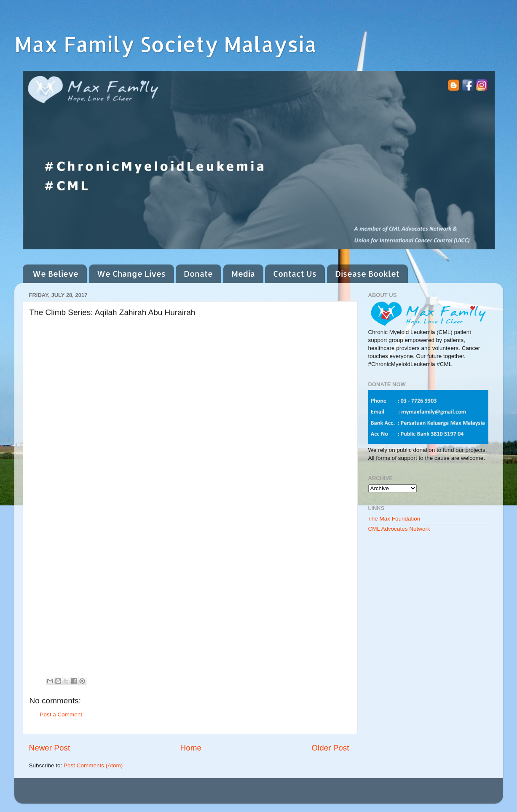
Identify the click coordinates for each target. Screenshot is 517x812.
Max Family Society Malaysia (165, 44)
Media (243, 274)
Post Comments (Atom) (93, 765)
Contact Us (295, 274)
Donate (198, 274)
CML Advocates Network (399, 529)
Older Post (330, 748)
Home (191, 748)
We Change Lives (131, 274)
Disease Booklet (367, 274)
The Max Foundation (394, 519)
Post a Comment (61, 715)
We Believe (55, 274)
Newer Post (50, 748)
